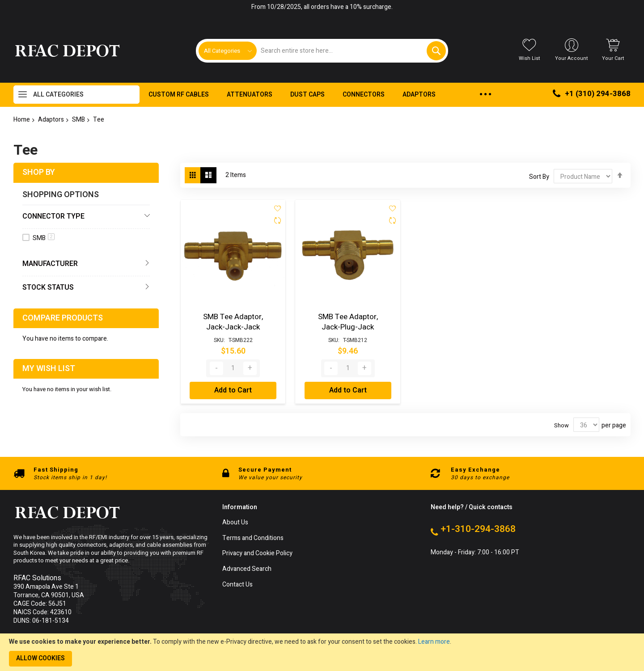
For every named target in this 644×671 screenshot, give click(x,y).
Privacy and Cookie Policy (257, 553)
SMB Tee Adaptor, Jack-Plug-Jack (348, 321)
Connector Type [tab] (53, 216)
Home (22, 120)
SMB (78, 120)
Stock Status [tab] (48, 287)
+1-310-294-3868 (478, 528)
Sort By (539, 177)
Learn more (434, 642)
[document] (322, 652)
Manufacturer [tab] (50, 264)
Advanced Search (247, 568)
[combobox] (351, 51)
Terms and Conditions (253, 537)
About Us (235, 521)
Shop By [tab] (39, 172)
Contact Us (237, 584)
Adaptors (51, 120)
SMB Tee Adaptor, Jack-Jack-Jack (233, 321)
